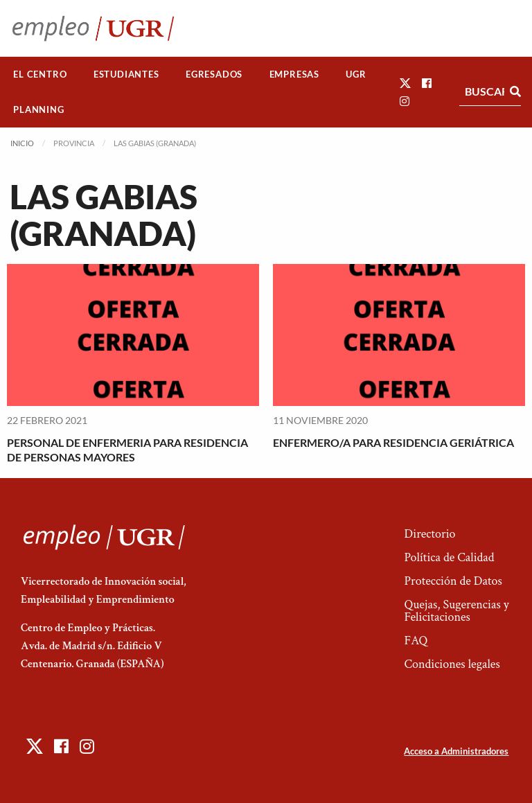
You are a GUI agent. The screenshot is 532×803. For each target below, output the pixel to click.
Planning (38, 109)
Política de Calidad (449, 557)
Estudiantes (126, 74)
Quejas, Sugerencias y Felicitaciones (456, 611)
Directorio (429, 534)
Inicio (22, 143)
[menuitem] (40, 74)
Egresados (214, 74)
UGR (356, 74)
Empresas (294, 74)
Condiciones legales (452, 664)
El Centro (40, 74)
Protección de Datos (453, 581)
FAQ (416, 641)
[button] (405, 83)
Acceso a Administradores (456, 751)
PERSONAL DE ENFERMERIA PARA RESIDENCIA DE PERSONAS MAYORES (127, 450)
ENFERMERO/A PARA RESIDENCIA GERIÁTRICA (393, 442)
